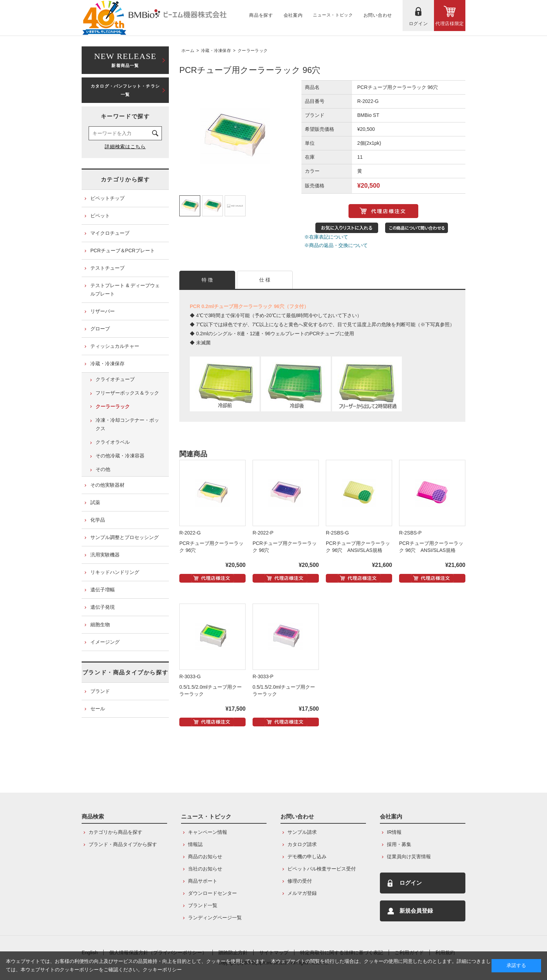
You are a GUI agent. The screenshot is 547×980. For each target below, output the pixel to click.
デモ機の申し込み (307, 856)
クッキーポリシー (162, 970)
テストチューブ (107, 268)
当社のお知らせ (205, 869)
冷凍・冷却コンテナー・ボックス (127, 424)
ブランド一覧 (203, 905)
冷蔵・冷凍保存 (216, 51)
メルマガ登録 (302, 893)
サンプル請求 (302, 832)
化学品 (98, 520)
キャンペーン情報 (208, 832)
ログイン (411, 883)
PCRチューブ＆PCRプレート (123, 250)
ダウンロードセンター (212, 893)
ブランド (100, 691)
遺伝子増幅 (103, 590)
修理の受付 (300, 881)
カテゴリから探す (125, 179)
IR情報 (394, 832)
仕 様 (265, 280)
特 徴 (207, 280)
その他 (103, 469)
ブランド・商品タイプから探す (125, 672)
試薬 (95, 502)
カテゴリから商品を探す (115, 832)
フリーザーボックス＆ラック (127, 393)
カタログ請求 (302, 844)
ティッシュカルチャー (115, 346)
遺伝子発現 (103, 607)
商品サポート (203, 881)
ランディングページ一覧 (215, 918)
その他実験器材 (107, 485)
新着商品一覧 (125, 59)
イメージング (105, 642)
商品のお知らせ (205, 856)
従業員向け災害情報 (409, 856)
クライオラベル (113, 442)
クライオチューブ (115, 379)
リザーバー (103, 311)
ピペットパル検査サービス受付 (322, 869)
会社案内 (391, 817)
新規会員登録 (416, 911)
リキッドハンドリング (115, 572)
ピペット (100, 216)
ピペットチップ (107, 198)
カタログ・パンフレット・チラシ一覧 (125, 90)
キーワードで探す (125, 116)
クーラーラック (253, 51)
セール (98, 709)
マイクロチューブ (110, 233)
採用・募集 (399, 844)
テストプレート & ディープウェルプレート (125, 290)
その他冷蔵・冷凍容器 (120, 456)
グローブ (100, 329)
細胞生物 (100, 624)
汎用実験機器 (105, 555)
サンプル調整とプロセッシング (125, 537)
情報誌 (195, 844)
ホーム (188, 51)
